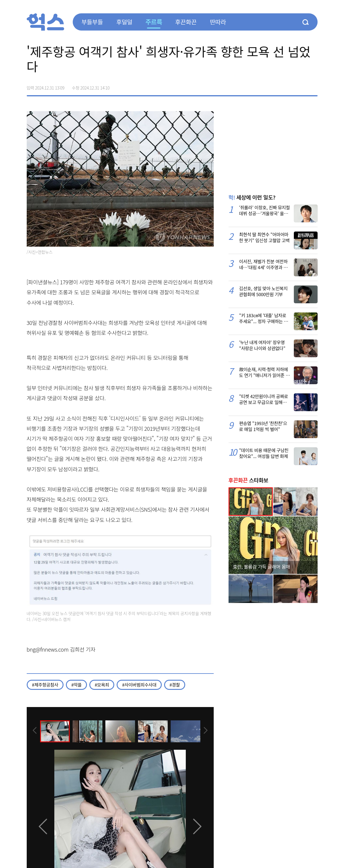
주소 (313, 86)
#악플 (76, 685)
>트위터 (288, 86)
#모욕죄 (102, 685)
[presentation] (35, 731)
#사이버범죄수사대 (139, 685)
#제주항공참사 (45, 685)
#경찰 (175, 685)
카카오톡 (300, 86)
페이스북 (275, 86)
